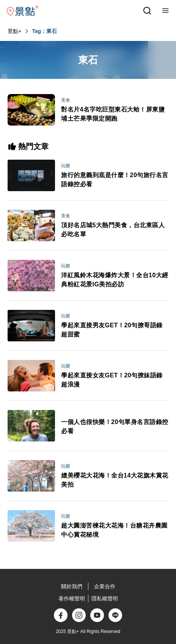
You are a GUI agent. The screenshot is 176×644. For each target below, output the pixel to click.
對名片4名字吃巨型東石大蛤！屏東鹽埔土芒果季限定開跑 (113, 114)
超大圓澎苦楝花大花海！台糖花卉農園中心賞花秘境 (114, 530)
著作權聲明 (72, 598)
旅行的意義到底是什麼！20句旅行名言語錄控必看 (115, 180)
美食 (66, 100)
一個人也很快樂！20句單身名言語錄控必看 (115, 426)
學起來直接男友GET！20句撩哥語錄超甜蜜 (112, 330)
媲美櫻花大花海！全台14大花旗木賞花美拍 (115, 480)
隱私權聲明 (105, 598)
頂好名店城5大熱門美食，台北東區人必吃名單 (113, 230)
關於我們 (72, 586)
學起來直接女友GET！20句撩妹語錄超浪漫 (112, 380)
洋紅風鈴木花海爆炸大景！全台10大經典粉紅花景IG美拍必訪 (115, 280)
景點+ (14, 31)
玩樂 (66, 166)
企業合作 (105, 586)
